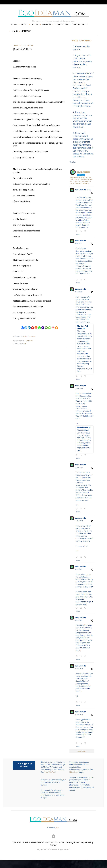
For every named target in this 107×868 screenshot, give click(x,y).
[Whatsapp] (39, 326)
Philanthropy (74, 775)
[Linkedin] (29, 326)
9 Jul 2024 (78, 244)
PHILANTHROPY (81, 25)
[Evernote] (50, 326)
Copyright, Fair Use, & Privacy (80, 846)
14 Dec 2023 (79, 469)
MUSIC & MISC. (62, 25)
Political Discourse (55, 846)
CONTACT (26, 31)
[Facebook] (22, 326)
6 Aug (90, 190)
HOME (14, 25)
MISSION (47, 25)
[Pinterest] (33, 326)
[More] (56, 326)
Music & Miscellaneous (34, 846)
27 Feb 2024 (79, 293)
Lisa (58, 831)
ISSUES (35, 25)
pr (32, 45)
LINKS (15, 31)
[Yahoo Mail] (43, 326)
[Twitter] (26, 326)
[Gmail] (53, 326)
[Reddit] (36, 326)
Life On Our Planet (29, 337)
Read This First (50, 775)
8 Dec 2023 (78, 571)
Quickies (17, 846)
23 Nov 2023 (79, 671)
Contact (53, 849)
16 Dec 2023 (79, 389)
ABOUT (24, 25)
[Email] (46, 326)
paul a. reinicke (81, 190)
